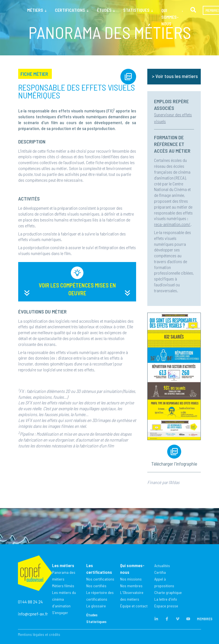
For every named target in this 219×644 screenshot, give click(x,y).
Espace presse (166, 606)
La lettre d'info (166, 599)
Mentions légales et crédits (39, 634)
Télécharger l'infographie (174, 464)
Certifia (160, 572)
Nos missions (131, 579)
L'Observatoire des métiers (132, 596)
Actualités (162, 566)
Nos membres (131, 586)
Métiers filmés (63, 586)
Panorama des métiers (64, 576)
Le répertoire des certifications (100, 596)
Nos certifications (100, 579)
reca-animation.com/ (172, 224)
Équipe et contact (134, 606)
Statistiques (96, 621)
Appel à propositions (164, 582)
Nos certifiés (96, 586)
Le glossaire (96, 606)
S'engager (60, 613)
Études (92, 615)
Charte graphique (168, 592)
